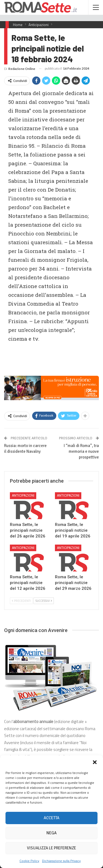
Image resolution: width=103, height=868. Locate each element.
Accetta (51, 818)
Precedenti (21, 601)
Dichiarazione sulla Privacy (61, 861)
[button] (95, 762)
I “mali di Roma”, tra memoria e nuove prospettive (81, 451)
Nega (51, 833)
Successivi (44, 601)
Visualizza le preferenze (51, 848)
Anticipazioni (23, 496)
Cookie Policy (29, 861)
